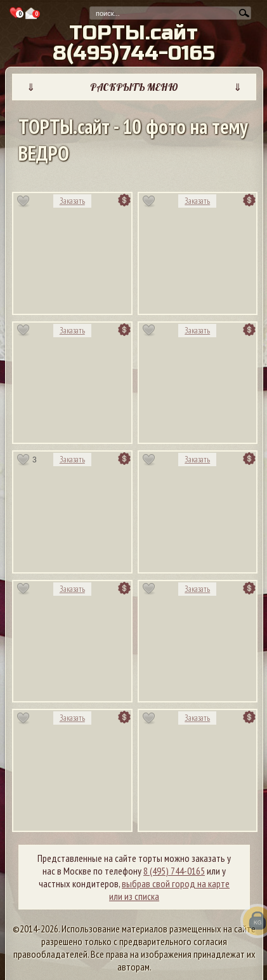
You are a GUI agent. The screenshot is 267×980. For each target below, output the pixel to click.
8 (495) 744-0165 (174, 871)
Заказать (72, 201)
